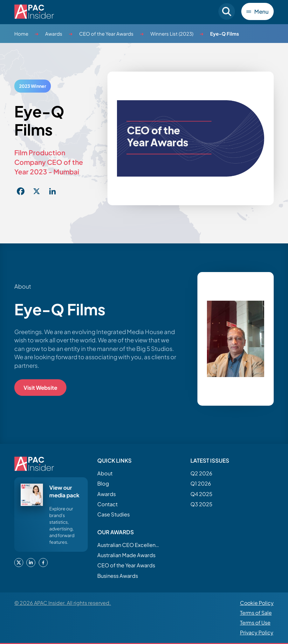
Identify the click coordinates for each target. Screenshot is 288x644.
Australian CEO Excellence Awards (129, 545)
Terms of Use (255, 623)
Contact (107, 504)
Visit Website (40, 388)
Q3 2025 (201, 504)
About (105, 473)
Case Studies (113, 514)
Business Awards (118, 576)
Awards (54, 34)
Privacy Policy (257, 632)
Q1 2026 (201, 483)
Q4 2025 (201, 494)
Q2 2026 (201, 473)
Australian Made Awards (126, 555)
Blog (103, 483)
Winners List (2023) (172, 34)
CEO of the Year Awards (106, 34)
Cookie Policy (257, 603)
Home (21, 34)
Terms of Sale (256, 613)
